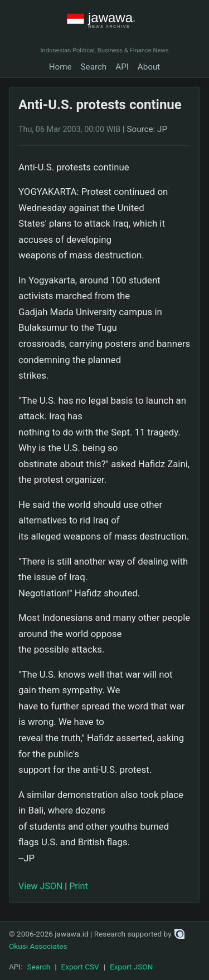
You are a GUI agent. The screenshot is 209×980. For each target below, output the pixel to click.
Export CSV (80, 967)
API (122, 67)
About (149, 67)
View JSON (40, 886)
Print (78, 886)
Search (94, 67)
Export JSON (131, 967)
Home (60, 67)
